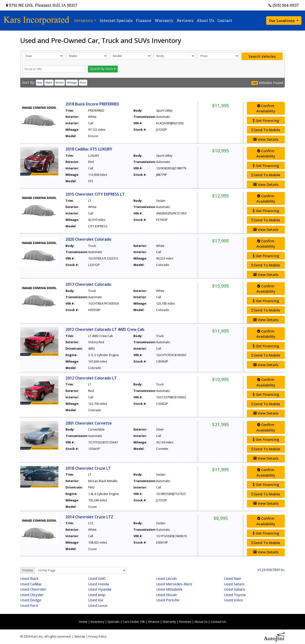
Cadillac (31, 584)
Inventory (97, 622)
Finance (154, 622)
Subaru (234, 589)
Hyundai (100, 589)
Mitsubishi (169, 589)
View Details (266, 139)
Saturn (234, 584)
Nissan (166, 595)
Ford (29, 605)
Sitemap (80, 636)
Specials (114, 622)
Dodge (31, 600)
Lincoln (166, 578)
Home (83, 622)
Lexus (98, 605)
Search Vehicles (262, 56)
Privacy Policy (97, 636)
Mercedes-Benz (174, 584)
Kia (96, 600)
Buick (29, 578)
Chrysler (32, 595)
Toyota (235, 595)
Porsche (168, 600)
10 (281, 570)
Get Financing (266, 120)
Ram (233, 578)
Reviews (185, 622)
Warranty (169, 622)
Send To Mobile (266, 130)
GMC (97, 578)
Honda (99, 584)
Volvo (233, 600)
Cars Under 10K (134, 622)
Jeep (97, 595)
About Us (201, 622)
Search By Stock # (103, 69)
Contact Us (218, 622)
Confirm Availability (266, 108)
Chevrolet (33, 589)
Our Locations (282, 21)
